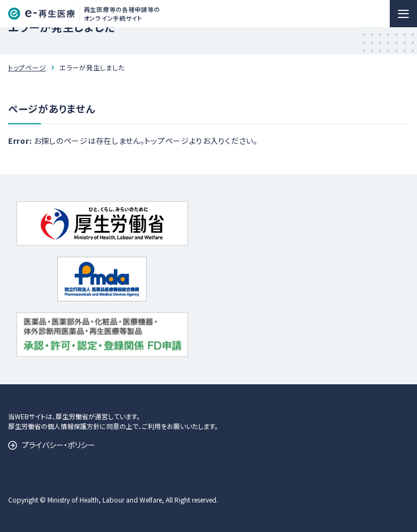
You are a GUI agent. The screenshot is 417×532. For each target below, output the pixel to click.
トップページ (27, 67)
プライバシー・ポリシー (59, 445)
